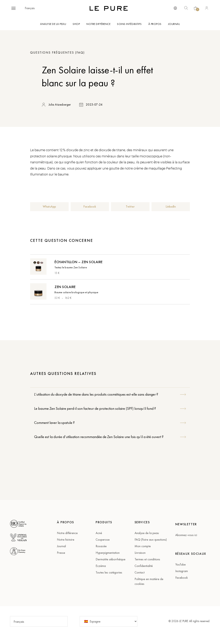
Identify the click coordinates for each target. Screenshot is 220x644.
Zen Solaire (65, 287)
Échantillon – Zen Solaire (79, 262)
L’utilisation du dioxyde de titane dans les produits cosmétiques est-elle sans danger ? (96, 394)
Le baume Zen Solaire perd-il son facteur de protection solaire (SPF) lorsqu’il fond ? (95, 408)
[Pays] (109, 621)
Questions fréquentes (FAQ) (57, 52)
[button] (13, 8)
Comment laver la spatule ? (54, 423)
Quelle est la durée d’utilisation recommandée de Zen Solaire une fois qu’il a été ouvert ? (99, 437)
